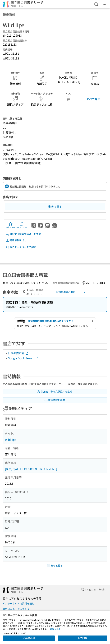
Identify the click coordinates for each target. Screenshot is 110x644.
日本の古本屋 (18, 353)
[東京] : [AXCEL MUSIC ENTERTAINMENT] (31, 469)
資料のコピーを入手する (16, 609)
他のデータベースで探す (21, 247)
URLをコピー (22, 225)
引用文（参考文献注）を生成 (23, 234)
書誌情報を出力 (16, 240)
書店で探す (55, 207)
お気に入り (11, 225)
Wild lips (10, 440)
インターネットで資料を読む (19, 603)
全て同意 (82, 638)
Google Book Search (23, 358)
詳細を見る (55, 629)
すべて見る (93, 99)
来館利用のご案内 (71, 292)
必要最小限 (29, 638)
